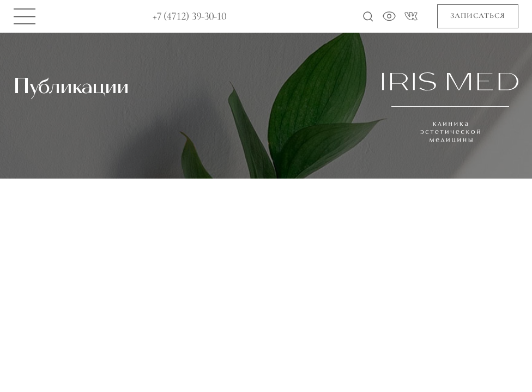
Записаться (478, 16)
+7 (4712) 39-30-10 (190, 16)
